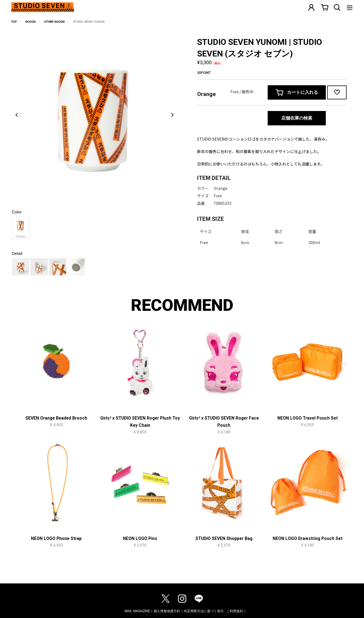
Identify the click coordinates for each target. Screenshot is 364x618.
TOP (14, 22)
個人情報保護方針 (167, 611)
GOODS (30, 22)
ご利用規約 (235, 611)
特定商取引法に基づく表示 (204, 611)
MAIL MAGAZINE (137, 611)
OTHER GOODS (54, 22)
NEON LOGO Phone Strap (56, 539)
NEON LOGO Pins (140, 539)
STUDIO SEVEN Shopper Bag (224, 539)
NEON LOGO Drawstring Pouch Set (308, 539)
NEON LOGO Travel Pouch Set (308, 418)
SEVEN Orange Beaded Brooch (56, 418)
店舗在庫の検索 (297, 118)
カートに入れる (297, 93)
